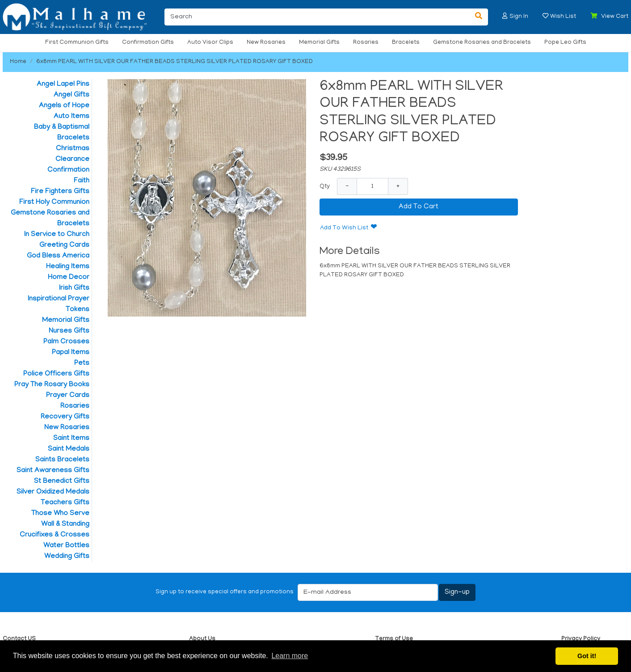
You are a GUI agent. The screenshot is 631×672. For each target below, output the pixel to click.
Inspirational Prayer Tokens (59, 304)
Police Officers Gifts (56, 374)
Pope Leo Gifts (565, 43)
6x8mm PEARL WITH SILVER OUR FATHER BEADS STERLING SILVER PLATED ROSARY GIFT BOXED (175, 62)
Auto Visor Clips (210, 43)
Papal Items (71, 353)
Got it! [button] (587, 656)
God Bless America (58, 256)
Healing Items (68, 267)
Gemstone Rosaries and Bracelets (482, 43)
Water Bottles (66, 546)
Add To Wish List (344, 228)
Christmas (73, 149)
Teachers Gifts (65, 503)
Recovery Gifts (65, 417)
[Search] (317, 17)
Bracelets (406, 43)
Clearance (72, 160)
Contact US (19, 639)
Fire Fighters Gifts (60, 192)
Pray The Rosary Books (52, 385)
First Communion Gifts (77, 43)
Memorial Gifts (319, 43)
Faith (82, 181)
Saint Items (71, 439)
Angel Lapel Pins (63, 85)
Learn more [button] (290, 656)
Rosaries (366, 43)
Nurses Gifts (69, 331)
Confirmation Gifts (148, 43)
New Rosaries (266, 43)
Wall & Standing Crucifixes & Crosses (55, 530)
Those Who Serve (60, 514)
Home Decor (69, 278)
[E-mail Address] (368, 592)
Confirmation (68, 170)
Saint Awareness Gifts (53, 471)
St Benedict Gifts (62, 482)
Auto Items (72, 117)
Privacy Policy (581, 639)
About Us (202, 639)
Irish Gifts (74, 288)
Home (18, 62)
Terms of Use (394, 639)
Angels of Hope (64, 106)
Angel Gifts (72, 95)
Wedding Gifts (67, 557)
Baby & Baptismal (62, 127)
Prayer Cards (68, 396)
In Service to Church (57, 235)
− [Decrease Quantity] (347, 186)
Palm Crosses (66, 342)
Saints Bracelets (62, 460)
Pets (82, 363)
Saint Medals (69, 449)
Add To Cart (419, 207)
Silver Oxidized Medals (53, 492)
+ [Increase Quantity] (398, 186)
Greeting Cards (64, 245)
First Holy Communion (54, 203)
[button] (505, 16)
